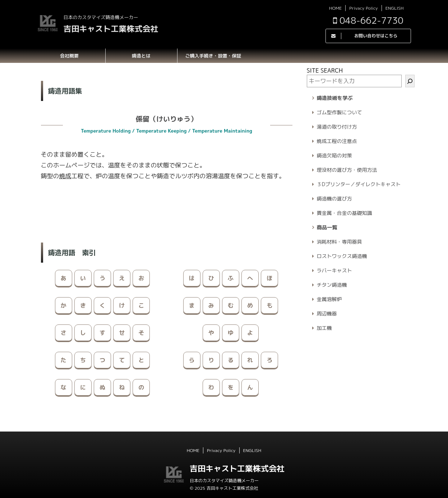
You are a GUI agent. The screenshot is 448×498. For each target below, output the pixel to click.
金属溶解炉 (329, 299)
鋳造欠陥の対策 (334, 155)
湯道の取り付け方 (337, 127)
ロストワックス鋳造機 (342, 256)
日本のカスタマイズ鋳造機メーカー (224, 481)
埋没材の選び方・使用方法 (347, 170)
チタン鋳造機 (332, 285)
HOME (335, 8)
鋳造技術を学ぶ (335, 98)
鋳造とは (141, 56)
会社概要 (69, 56)
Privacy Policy (363, 8)
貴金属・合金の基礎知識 (345, 213)
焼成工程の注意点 (337, 141)
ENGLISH (395, 8)
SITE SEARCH (325, 70)
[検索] (410, 81)
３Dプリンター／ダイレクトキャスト (359, 184)
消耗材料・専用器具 (340, 242)
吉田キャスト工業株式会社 (111, 29)
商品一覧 (327, 227)
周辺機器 (327, 313)
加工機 (324, 328)
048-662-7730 (368, 20)
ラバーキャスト (334, 270)
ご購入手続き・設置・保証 (213, 56)
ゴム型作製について (340, 112)
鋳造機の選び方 (334, 199)
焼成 (65, 176)
